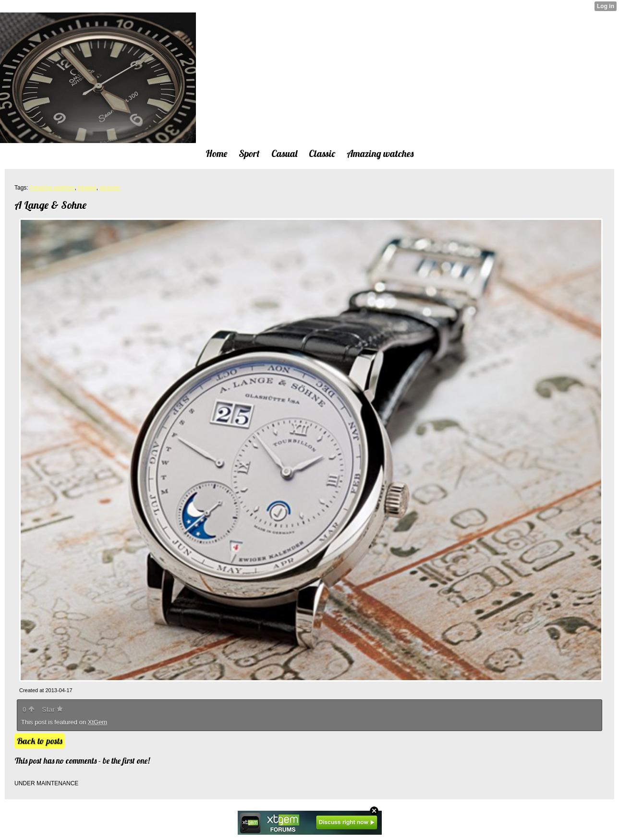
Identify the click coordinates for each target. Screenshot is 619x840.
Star (52, 709)
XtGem (97, 722)
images (87, 188)
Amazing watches (52, 188)
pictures (109, 188)
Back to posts (40, 741)
